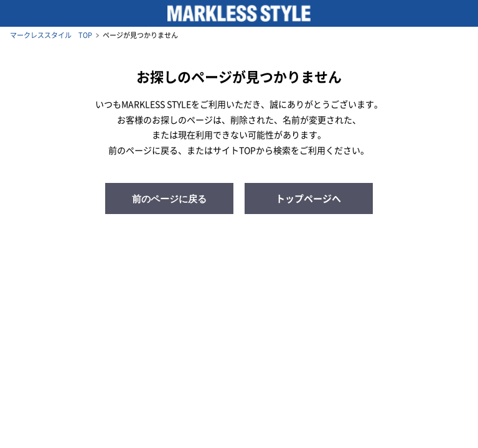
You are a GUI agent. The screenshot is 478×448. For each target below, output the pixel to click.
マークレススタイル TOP (51, 35)
